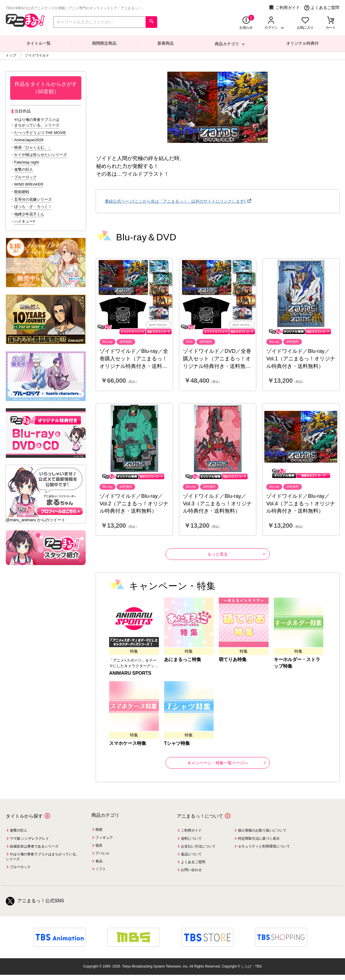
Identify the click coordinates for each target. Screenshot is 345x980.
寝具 (99, 845)
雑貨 (99, 830)
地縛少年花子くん (29, 214)
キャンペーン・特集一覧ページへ (226, 763)
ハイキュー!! (25, 221)
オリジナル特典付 (302, 43)
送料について (191, 839)
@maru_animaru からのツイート (36, 520)
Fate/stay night (26, 162)
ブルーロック (25, 177)
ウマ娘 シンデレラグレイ (29, 839)
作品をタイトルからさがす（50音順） (46, 88)
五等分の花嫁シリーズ (33, 199)
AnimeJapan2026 (29, 140)
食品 (99, 861)
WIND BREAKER (29, 184)
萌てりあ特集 (233, 659)
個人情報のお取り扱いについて (262, 830)
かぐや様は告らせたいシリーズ (41, 155)
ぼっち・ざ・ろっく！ (33, 207)
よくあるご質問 (322, 8)
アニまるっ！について (200, 816)
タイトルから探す (24, 816)
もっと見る (218, 554)
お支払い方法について (198, 846)
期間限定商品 (104, 43)
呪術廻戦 (22, 192)
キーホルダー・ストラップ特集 (297, 663)
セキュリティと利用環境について (264, 846)
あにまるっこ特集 (183, 659)
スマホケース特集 (128, 743)
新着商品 (166, 43)
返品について (191, 854)
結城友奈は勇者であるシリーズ (34, 846)
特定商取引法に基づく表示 (259, 839)
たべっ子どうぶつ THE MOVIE (40, 133)
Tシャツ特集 (177, 743)
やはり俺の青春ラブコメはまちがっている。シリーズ (37, 122)
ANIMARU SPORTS (130, 673)
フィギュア (104, 838)
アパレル (102, 853)
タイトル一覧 (38, 43)
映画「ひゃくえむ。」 (33, 147)
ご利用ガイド (284, 8)
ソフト (101, 869)
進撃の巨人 (24, 169)
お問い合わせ (191, 870)
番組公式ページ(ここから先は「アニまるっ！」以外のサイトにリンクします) (176, 201)
